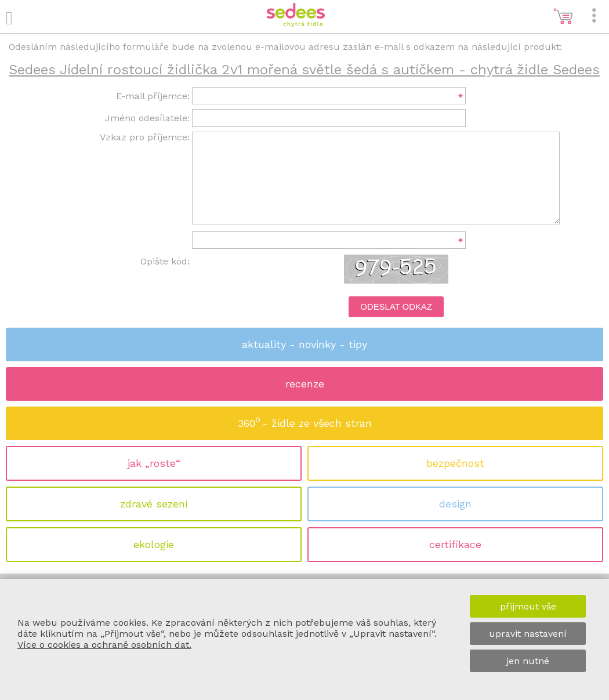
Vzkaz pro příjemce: (145, 137)
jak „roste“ (154, 463)
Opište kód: (165, 261)
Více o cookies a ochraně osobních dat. (104, 645)
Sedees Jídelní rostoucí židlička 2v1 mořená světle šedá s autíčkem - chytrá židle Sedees (304, 70)
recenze (305, 384)
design (455, 504)
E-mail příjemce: (153, 96)
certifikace (455, 544)
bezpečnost (455, 463)
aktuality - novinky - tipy (304, 344)
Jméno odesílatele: (147, 118)
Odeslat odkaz (396, 307)
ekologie (154, 544)
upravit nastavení (528, 634)
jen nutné (528, 661)
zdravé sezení (154, 504)
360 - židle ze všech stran (305, 420)
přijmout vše (528, 606)
